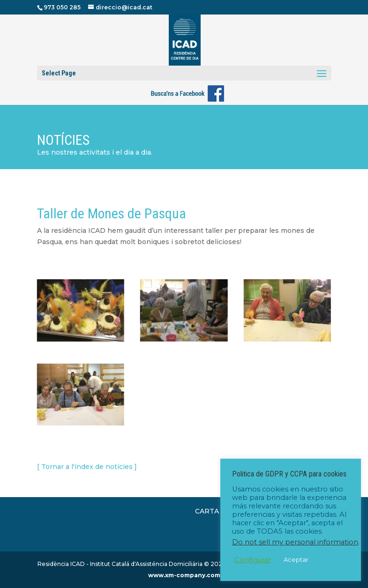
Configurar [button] (253, 560)
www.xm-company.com (184, 575)
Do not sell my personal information (295, 542)
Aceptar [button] (296, 559)
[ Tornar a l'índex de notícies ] (87, 467)
